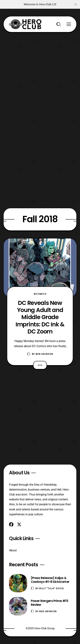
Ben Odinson (44, 354)
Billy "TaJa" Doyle (52, 588)
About (13, 550)
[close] (76, 4)
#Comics (40, 294)
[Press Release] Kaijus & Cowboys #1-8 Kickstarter (50, 580)
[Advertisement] (40, 73)
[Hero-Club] (25, 24)
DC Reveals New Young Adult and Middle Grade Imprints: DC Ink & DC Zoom (40, 317)
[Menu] (69, 24)
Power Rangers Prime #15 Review (49, 603)
